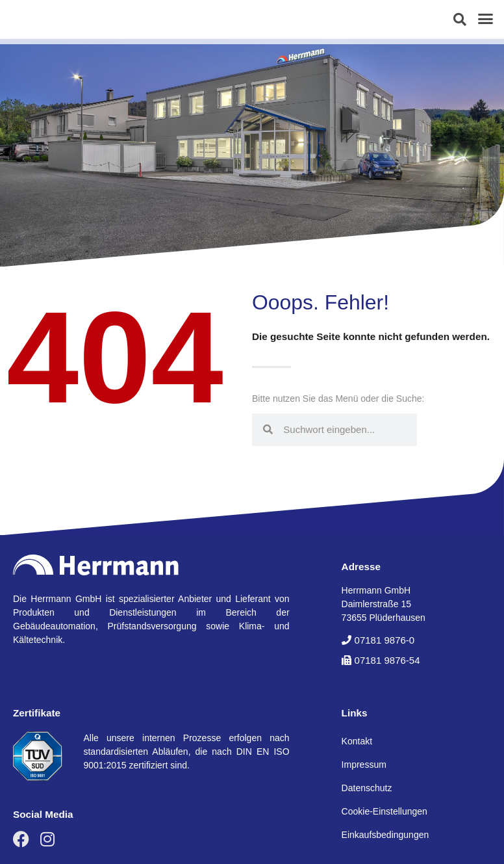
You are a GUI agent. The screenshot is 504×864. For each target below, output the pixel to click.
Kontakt (357, 741)
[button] (460, 20)
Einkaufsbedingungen (385, 835)
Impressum (364, 765)
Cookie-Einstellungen (384, 811)
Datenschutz (367, 788)
